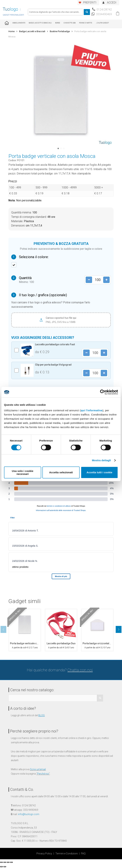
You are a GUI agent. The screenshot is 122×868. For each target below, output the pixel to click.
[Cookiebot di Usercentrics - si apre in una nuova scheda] (103, 392)
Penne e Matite (86, 23)
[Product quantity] (98, 280)
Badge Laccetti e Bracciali (40, 23)
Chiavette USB (70, 23)
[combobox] (55, 12)
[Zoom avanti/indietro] (11, 862)
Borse (58, 23)
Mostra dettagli (101, 460)
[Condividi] (5, 862)
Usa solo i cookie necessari (23, 472)
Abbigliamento (19, 23)
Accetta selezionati (61, 472)
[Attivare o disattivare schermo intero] (8, 862)
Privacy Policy (44, 854)
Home (11, 31)
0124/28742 (102, 10)
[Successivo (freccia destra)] (5, 867)
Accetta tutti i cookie (99, 472)
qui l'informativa (92, 410)
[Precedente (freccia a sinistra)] (1, 867)
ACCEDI (112, 3)
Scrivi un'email (38, 769)
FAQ (83, 854)
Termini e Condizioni (67, 854)
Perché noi (43, 774)
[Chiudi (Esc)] (1, 862)
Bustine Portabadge (60, 31)
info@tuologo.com (29, 814)
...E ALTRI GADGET (102, 23)
